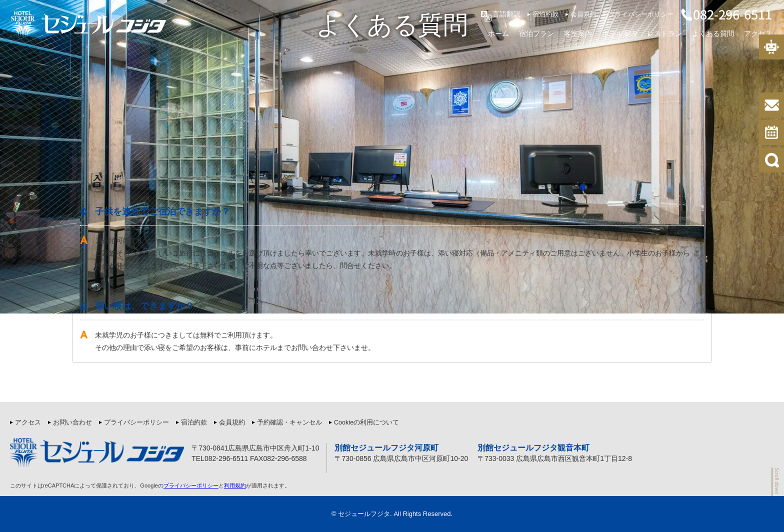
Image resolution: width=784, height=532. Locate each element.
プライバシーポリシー (641, 14)
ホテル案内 (619, 33)
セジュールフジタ (364, 514)
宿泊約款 (545, 14)
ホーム (498, 33)
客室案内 (578, 33)
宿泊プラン (536, 33)
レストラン (664, 33)
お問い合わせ (72, 422)
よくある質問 (713, 33)
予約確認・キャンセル (289, 422)
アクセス (758, 33)
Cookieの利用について (366, 422)
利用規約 (235, 485)
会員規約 (583, 14)
